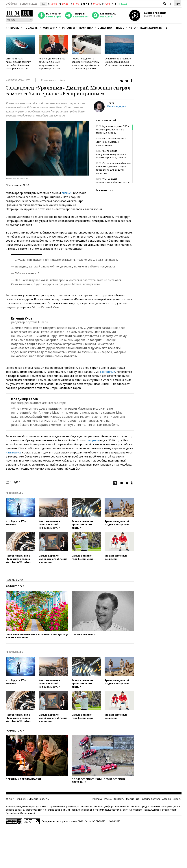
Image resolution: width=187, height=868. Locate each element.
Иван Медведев (117, 106)
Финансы (68, 28)
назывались (14, 452)
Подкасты (31, 28)
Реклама (98, 799)
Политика (86, 28)
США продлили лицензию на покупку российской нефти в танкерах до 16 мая (18, 63)
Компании (50, 28)
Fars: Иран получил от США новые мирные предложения (112, 142)
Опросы (177, 799)
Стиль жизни (49, 80)
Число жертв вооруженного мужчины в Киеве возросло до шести (111, 154)
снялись (67, 193)
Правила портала (151, 799)
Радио (108, 799)
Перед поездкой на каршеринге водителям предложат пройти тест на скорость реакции (86, 63)
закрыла (93, 440)
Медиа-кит (133, 799)
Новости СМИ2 (14, 580)
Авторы (166, 799)
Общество (105, 28)
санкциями (108, 372)
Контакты (119, 799)
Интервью (13, 28)
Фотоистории (15, 586)
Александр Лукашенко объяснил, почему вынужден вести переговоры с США (52, 63)
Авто (132, 28)
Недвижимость (151, 28)
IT (167, 28)
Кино (63, 80)
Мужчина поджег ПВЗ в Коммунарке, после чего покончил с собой (112, 130)
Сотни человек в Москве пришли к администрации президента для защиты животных (113, 168)
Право (120, 28)
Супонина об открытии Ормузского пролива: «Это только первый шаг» (119, 62)
